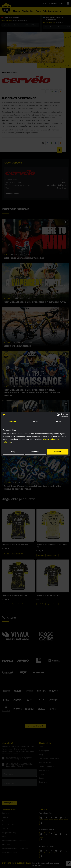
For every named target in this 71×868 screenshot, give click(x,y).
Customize (36, 452)
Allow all (58, 452)
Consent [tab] (12, 422)
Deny (13, 452)
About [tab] (59, 422)
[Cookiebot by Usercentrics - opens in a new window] (58, 415)
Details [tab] (36, 422)
